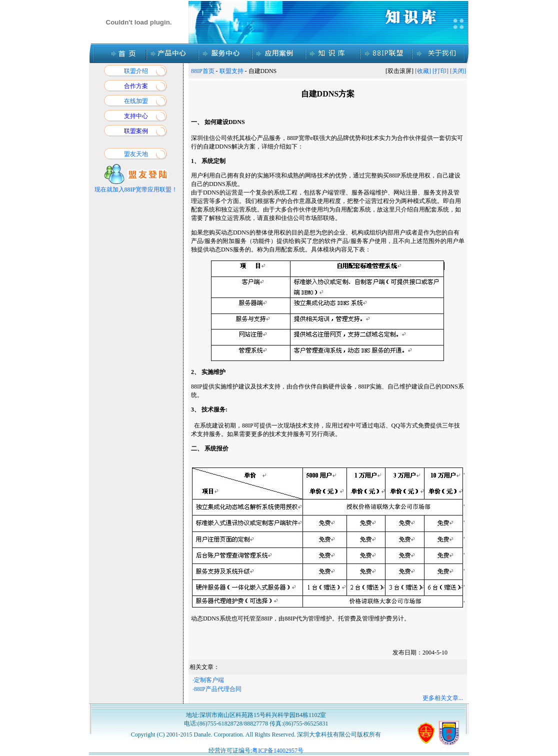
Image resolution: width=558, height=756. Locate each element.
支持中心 (136, 116)
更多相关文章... (443, 698)
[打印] (440, 71)
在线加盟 (136, 101)
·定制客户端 (208, 680)
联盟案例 (136, 131)
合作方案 (136, 86)
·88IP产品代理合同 (217, 689)
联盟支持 (231, 71)
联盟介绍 (136, 71)
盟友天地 (136, 154)
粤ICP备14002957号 (278, 750)
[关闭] (458, 71)
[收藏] (423, 71)
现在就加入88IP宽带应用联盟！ (136, 189)
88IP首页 (203, 71)
